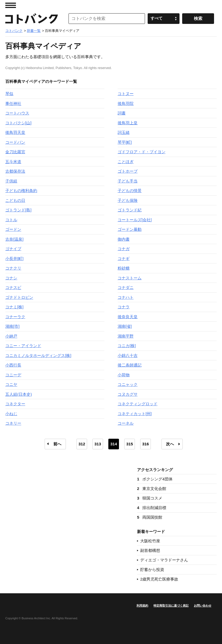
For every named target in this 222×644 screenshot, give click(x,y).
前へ (57, 444)
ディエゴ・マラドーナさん (164, 560)
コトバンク (32, 19)
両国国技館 (150, 517)
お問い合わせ (203, 605)
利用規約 (142, 605)
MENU (11, 5)
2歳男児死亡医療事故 (159, 579)
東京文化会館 (152, 489)
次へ (170, 444)
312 (82, 444)
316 (145, 444)
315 (129, 444)
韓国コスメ (150, 498)
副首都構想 (150, 550)
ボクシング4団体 (155, 479)
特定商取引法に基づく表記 (171, 605)
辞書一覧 (34, 31)
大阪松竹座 (150, 541)
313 (98, 444)
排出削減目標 (152, 508)
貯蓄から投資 (152, 570)
